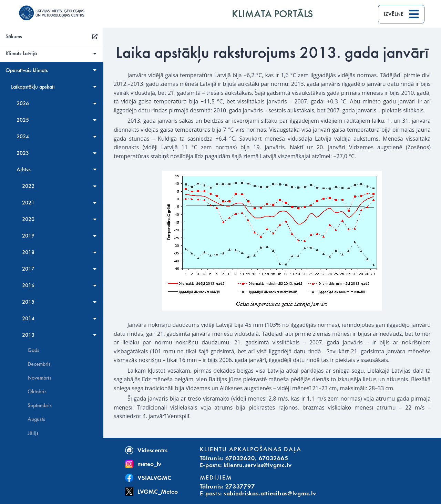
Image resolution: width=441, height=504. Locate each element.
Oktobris (37, 392)
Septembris (40, 405)
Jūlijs (33, 433)
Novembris (39, 378)
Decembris (39, 364)
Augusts (36, 419)
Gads (33, 350)
